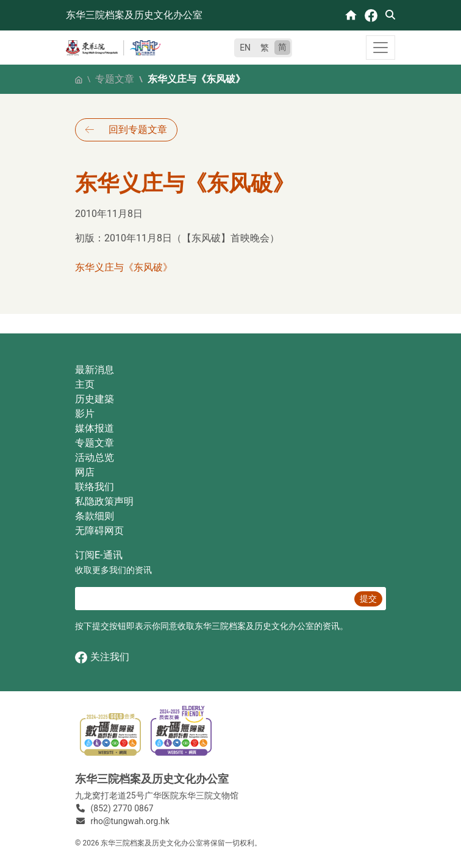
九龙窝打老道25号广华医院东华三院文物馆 (157, 795)
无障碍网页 (99, 531)
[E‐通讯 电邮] (213, 599)
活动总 (90, 457)
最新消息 (95, 370)
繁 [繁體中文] (265, 48)
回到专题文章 (138, 130)
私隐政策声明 (104, 501)
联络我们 (95, 487)
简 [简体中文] (282, 47)
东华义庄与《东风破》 (124, 267)
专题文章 (115, 79)
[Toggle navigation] (381, 48)
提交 (368, 599)
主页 (85, 384)
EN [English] (245, 48)
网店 (85, 472)
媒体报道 (95, 428)
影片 (85, 414)
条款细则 (95, 516)
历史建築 (95, 399)
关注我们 (102, 657)
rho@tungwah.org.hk (130, 821)
